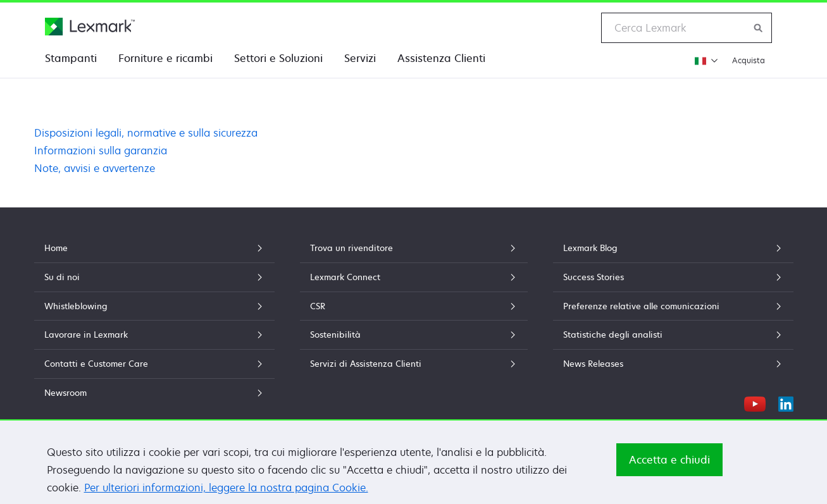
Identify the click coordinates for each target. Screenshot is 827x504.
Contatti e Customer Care (154, 364)
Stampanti (71, 58)
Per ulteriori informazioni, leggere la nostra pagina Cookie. (226, 488)
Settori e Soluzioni (278, 58)
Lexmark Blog (673, 248)
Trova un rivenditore (414, 248)
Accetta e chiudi (669, 460)
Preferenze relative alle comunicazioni (673, 306)
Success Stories (673, 277)
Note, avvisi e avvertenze (95, 168)
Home (154, 248)
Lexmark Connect (414, 277)
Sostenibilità (414, 335)
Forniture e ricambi (165, 58)
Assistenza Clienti (441, 58)
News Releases (673, 364)
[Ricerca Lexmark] (759, 28)
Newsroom (154, 393)
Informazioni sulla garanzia (101, 151)
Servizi (360, 58)
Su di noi (154, 277)
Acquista (749, 60)
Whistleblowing (154, 306)
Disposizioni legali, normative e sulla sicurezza (146, 133)
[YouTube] (755, 402)
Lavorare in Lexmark (154, 335)
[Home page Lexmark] (90, 27)
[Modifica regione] (705, 60)
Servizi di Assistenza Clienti (414, 364)
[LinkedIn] (786, 402)
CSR (414, 306)
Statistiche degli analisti (673, 335)
